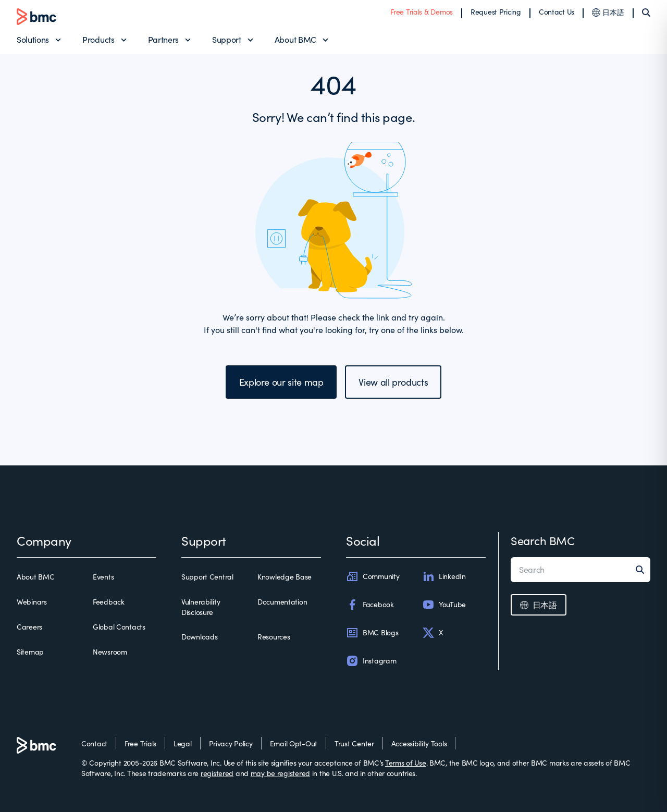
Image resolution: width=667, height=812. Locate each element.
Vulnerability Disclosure (201, 607)
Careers (29, 627)
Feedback (109, 602)
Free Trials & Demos (422, 12)
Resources (274, 637)
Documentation (282, 602)
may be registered (280, 773)
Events (103, 577)
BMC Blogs (372, 633)
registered (217, 773)
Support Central (207, 577)
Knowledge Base (285, 577)
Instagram (371, 661)
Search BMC (543, 540)
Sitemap (30, 652)
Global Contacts (119, 627)
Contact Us (557, 12)
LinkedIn (444, 576)
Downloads (199, 637)
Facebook (370, 605)
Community (373, 576)
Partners (163, 39)
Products (98, 39)
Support (227, 39)
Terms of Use (406, 763)
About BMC (295, 39)
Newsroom (110, 652)
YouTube (444, 605)
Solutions (33, 39)
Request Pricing (496, 12)
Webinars (32, 602)
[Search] (646, 13)
